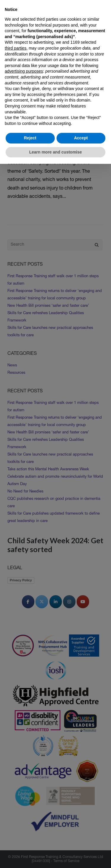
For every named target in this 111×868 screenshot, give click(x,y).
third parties (16, 48)
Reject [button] (30, 138)
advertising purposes (24, 71)
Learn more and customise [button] (55, 152)
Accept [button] (81, 138)
